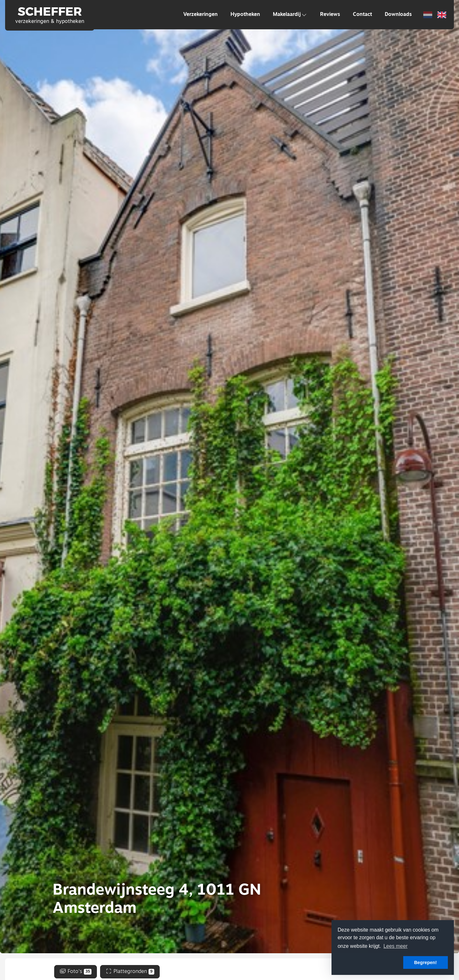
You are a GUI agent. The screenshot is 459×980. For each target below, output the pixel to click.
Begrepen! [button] (425, 962)
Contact (362, 15)
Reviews (330, 15)
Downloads (398, 15)
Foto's (76, 972)
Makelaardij (290, 15)
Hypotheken (245, 15)
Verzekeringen (200, 15)
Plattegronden (130, 972)
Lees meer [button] (396, 946)
